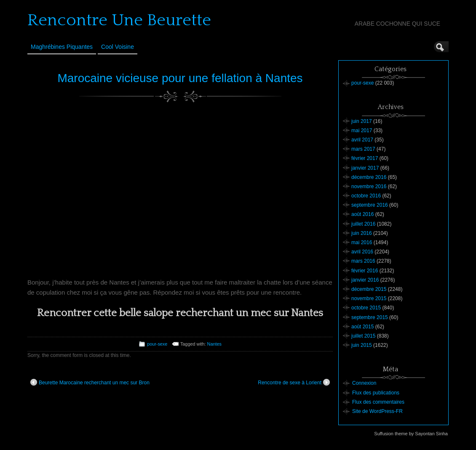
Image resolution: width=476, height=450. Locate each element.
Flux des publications (376, 393)
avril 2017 (362, 140)
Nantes (214, 344)
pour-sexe (157, 344)
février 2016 (365, 271)
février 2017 (365, 158)
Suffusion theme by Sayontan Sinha (411, 434)
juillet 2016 (363, 224)
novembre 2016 (369, 186)
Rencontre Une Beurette (119, 20)
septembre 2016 (370, 205)
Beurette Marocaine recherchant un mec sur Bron (90, 382)
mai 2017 (362, 130)
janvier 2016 (365, 280)
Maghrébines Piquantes (62, 47)
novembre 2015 (369, 298)
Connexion (364, 383)
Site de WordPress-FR (377, 411)
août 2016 (362, 214)
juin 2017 (362, 121)
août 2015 (362, 327)
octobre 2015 (366, 308)
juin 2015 (362, 345)
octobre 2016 (366, 196)
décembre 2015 (369, 289)
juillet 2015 (363, 336)
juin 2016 (362, 233)
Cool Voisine (118, 47)
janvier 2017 (365, 168)
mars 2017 (363, 149)
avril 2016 (362, 252)
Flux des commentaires (378, 402)
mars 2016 (363, 261)
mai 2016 (362, 242)
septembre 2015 (370, 317)
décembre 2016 (369, 177)
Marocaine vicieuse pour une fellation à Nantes (180, 78)
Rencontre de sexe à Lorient (294, 382)
